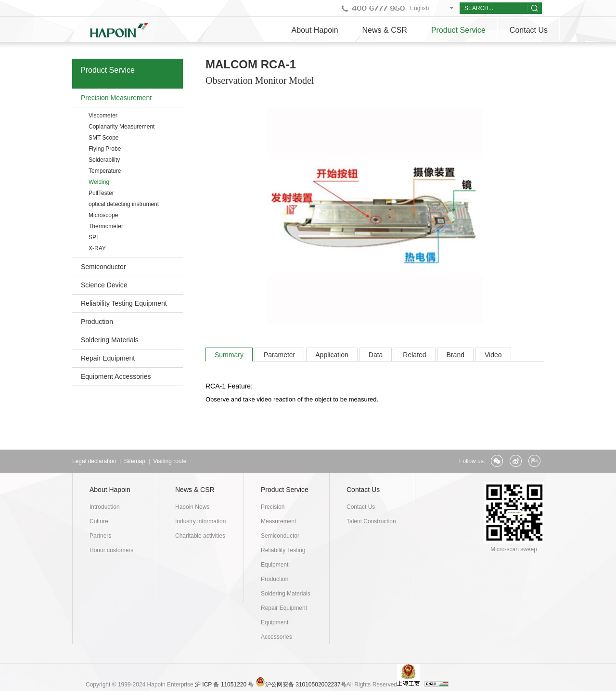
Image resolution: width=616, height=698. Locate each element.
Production (97, 322)
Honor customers (111, 550)
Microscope (103, 215)
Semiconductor (103, 267)
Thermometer (106, 226)
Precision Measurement (116, 98)
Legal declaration (94, 461)
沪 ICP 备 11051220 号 (225, 685)
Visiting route (170, 461)
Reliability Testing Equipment (124, 303)
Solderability (104, 160)
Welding (99, 182)
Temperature (105, 171)
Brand (456, 355)
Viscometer (103, 116)
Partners (100, 536)
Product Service (458, 30)
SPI (93, 237)
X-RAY (97, 248)
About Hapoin (315, 30)
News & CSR (385, 30)
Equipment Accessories (116, 376)
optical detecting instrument (124, 204)
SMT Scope (103, 138)
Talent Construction (371, 521)
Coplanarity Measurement (122, 127)
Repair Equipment (108, 358)
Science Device (104, 285)
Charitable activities (200, 536)
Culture (99, 521)
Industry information (200, 521)
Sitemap (135, 461)
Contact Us (529, 30)
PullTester (101, 193)
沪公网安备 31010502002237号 (306, 685)
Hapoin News (192, 507)
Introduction (105, 507)
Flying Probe (105, 149)
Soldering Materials (110, 340)
